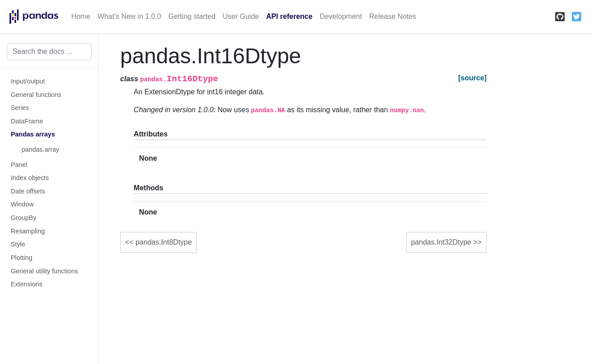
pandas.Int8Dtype (164, 242)
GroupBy (24, 218)
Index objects (30, 178)
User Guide (241, 16)
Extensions (26, 284)
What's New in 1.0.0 (129, 16)
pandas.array (40, 149)
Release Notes (392, 16)
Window (22, 204)
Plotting (22, 258)
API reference (289, 16)
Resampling (28, 231)
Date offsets (28, 191)
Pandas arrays (33, 134)
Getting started (192, 16)
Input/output (28, 81)
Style (18, 244)
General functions (36, 95)
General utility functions (44, 271)
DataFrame (27, 121)
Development (341, 16)
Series (20, 108)
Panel (19, 165)
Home (81, 16)
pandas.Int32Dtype (441, 242)
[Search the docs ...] (49, 52)
